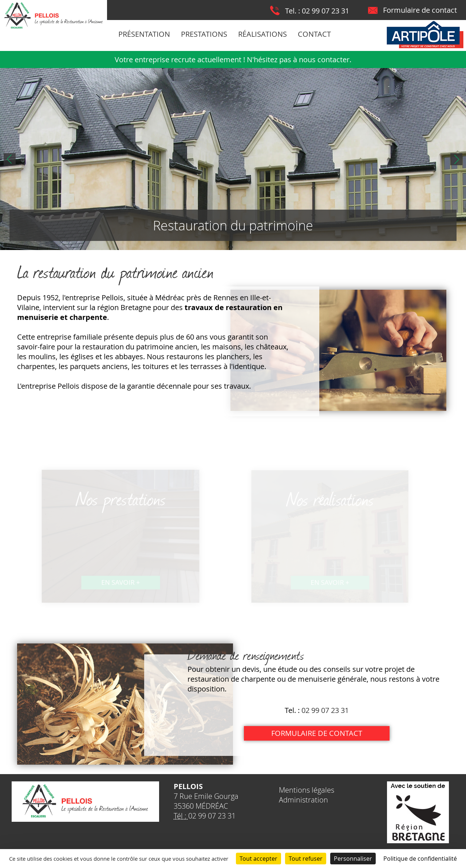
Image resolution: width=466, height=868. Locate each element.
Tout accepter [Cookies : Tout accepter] (258, 859)
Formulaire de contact (420, 10)
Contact (314, 34)
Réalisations (262, 34)
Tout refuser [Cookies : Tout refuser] (306, 859)
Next (456, 159)
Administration (303, 800)
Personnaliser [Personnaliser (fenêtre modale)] (353, 859)
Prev (10, 159)
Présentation (144, 34)
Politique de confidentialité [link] (420, 859)
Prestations (204, 34)
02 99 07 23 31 (325, 11)
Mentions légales (307, 790)
